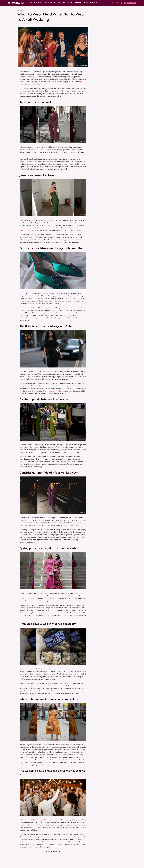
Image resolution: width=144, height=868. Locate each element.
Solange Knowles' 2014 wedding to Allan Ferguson (37, 820)
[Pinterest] (113, 3)
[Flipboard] (117, 3)
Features (94, 3)
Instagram (83, 142)
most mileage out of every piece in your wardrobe (64, 669)
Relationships (50, 3)
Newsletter (130, 3)
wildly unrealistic (34, 842)
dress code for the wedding (52, 391)
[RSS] (121, 3)
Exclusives (38, 3)
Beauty (70, 3)
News (30, 3)
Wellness (62, 3)
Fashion (78, 3)
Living (86, 3)
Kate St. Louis (23, 24)
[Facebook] (109, 3)
